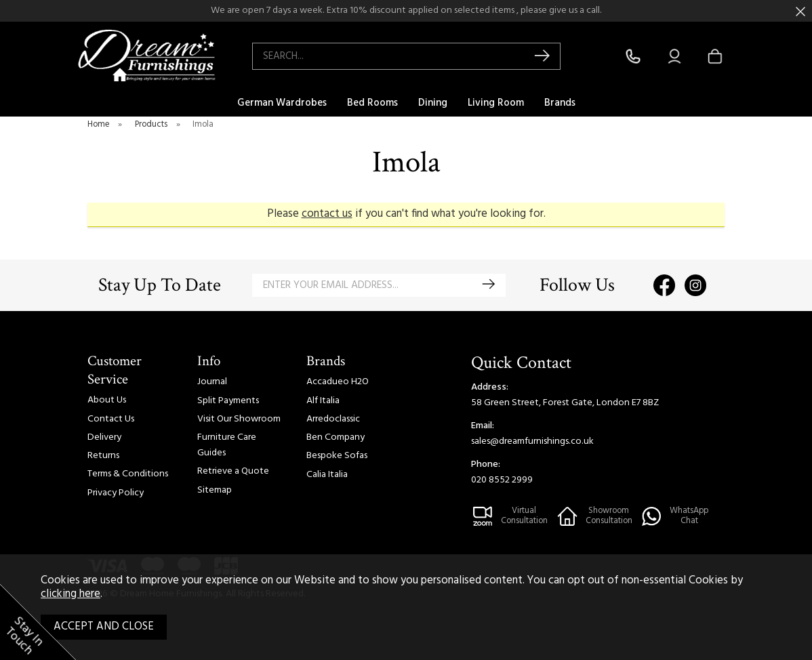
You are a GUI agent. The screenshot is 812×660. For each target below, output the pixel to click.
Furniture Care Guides (227, 445)
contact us (327, 214)
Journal (212, 382)
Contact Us (111, 419)
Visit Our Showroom (239, 419)
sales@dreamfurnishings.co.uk (532, 441)
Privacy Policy (116, 493)
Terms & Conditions (128, 474)
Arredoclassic (333, 419)
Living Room (496, 103)
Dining (433, 103)
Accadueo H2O (338, 382)
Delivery (104, 437)
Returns (103, 456)
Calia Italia (327, 475)
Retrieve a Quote (233, 471)
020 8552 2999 (502, 480)
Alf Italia (323, 401)
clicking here (70, 594)
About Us (107, 400)
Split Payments (228, 401)
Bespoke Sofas (337, 456)
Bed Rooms (372, 103)
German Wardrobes (282, 103)
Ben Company (336, 437)
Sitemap (215, 490)
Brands (560, 103)
